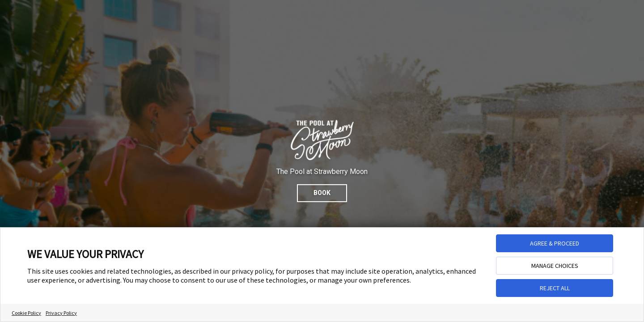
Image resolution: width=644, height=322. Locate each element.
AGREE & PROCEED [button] (555, 243)
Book (322, 193)
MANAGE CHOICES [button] (555, 266)
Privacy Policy (61, 313)
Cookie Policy (26, 313)
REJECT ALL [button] (555, 288)
